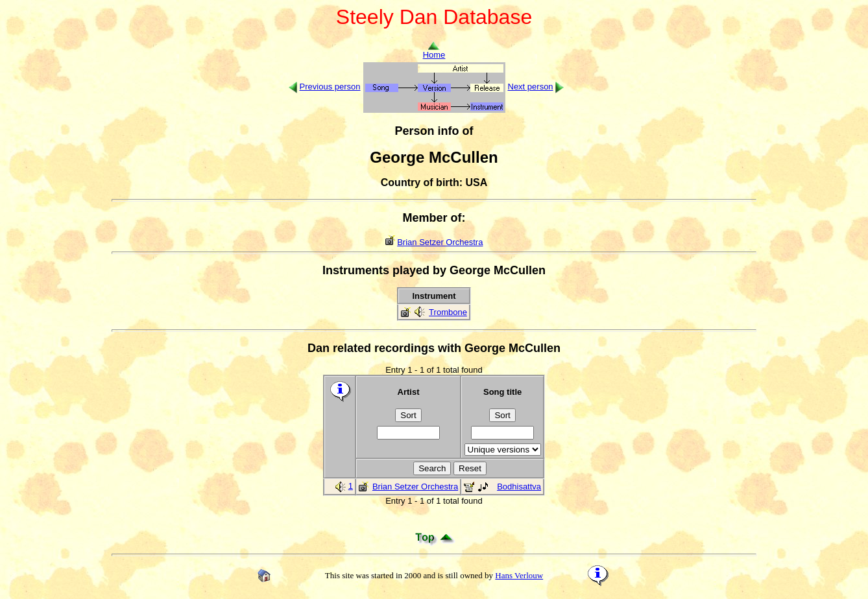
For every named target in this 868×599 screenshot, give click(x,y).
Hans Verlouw (519, 575)
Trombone (448, 312)
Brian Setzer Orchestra (440, 242)
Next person (531, 87)
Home (434, 51)
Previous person (330, 87)
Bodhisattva (519, 487)
